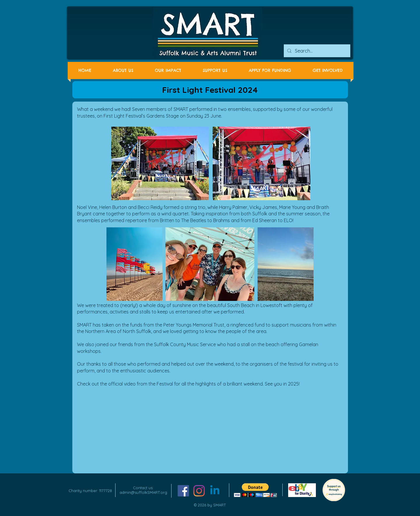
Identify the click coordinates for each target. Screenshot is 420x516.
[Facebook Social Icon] (183, 491)
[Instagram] (199, 491)
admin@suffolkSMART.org (143, 492)
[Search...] (316, 51)
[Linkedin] (215, 491)
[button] (255, 490)
